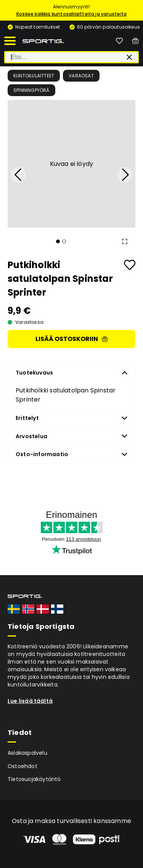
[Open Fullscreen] (125, 241)
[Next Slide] (125, 175)
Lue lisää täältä (30, 701)
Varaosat (81, 76)
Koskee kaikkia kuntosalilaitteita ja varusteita (71, 14)
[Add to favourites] (130, 265)
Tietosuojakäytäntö (34, 779)
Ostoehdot (22, 766)
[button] (71, 164)
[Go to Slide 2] (64, 241)
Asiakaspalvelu (27, 753)
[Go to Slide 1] (58, 241)
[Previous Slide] (18, 175)
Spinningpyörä (31, 90)
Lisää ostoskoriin (72, 339)
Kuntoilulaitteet (34, 76)
